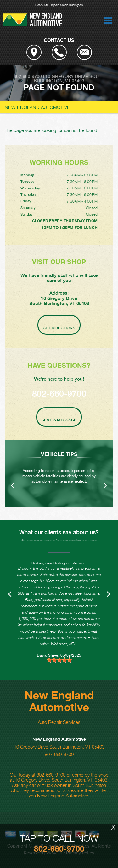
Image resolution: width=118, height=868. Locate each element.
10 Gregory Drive (67, 76)
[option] (59, 474)
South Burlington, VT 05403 (69, 78)
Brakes (37, 563)
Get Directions (59, 328)
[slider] (59, 660)
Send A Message (59, 420)
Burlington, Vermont (70, 563)
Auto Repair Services (59, 722)
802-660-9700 (28, 76)
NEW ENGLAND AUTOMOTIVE (37, 107)
